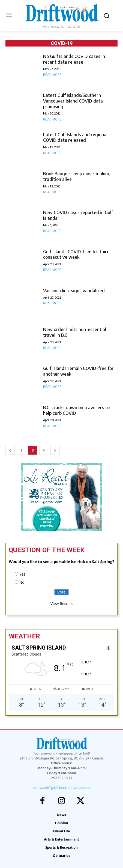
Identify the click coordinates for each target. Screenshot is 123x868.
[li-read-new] (62, 529)
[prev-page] (10, 450)
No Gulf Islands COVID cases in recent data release (74, 59)
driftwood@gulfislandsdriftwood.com (61, 788)
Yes (22, 574)
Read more (52, 75)
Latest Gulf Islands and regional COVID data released (75, 138)
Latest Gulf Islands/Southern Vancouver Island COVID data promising (73, 101)
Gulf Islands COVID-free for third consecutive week (76, 254)
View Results (61, 603)
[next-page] (55, 450)
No (22, 582)
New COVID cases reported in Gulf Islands (78, 215)
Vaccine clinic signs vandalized (74, 291)
